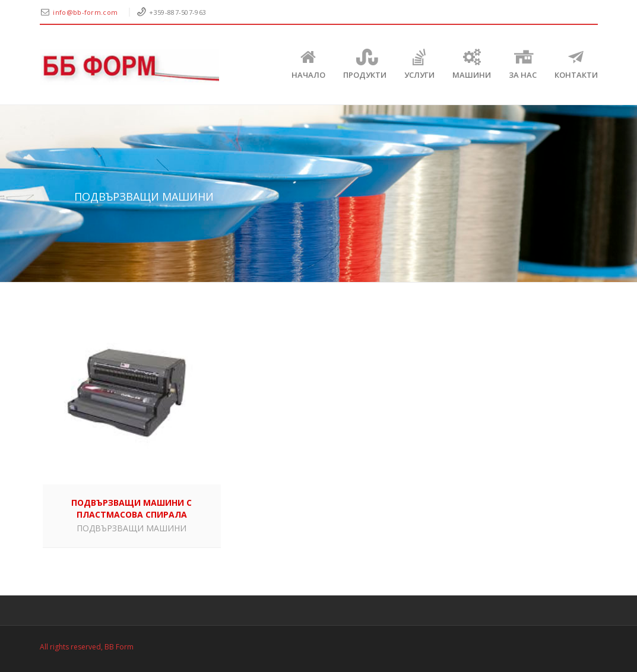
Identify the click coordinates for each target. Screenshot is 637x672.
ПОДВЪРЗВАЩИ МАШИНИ (131, 528)
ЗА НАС (523, 64)
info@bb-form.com (86, 12)
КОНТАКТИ (576, 64)
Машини (472, 64)
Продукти (365, 64)
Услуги (419, 64)
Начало (308, 64)
